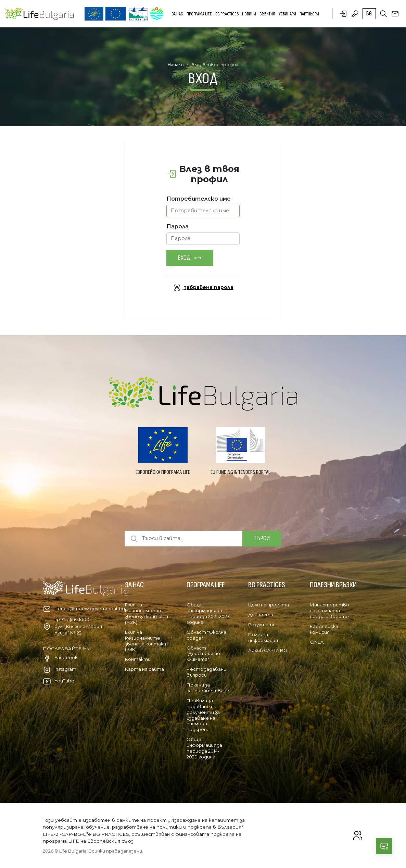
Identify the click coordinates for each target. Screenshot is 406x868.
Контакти (138, 659)
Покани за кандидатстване (208, 688)
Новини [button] (249, 14)
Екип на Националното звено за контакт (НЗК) (147, 613)
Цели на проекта (269, 605)
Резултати (262, 625)
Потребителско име (199, 199)
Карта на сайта (144, 669)
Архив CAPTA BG (268, 650)
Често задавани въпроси (206, 672)
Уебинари (287, 14)
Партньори (309, 14)
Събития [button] (267, 14)
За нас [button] (177, 14)
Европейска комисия (324, 629)
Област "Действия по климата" (203, 654)
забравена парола (203, 287)
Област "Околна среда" (206, 635)
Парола (177, 227)
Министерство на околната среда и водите (329, 611)
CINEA (317, 642)
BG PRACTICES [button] (227, 14)
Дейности (261, 615)
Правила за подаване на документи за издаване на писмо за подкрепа (203, 715)
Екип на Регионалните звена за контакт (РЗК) (146, 641)
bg (369, 14)
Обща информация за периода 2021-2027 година (208, 613)
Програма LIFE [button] (199, 14)
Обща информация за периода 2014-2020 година (204, 748)
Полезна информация (263, 637)
